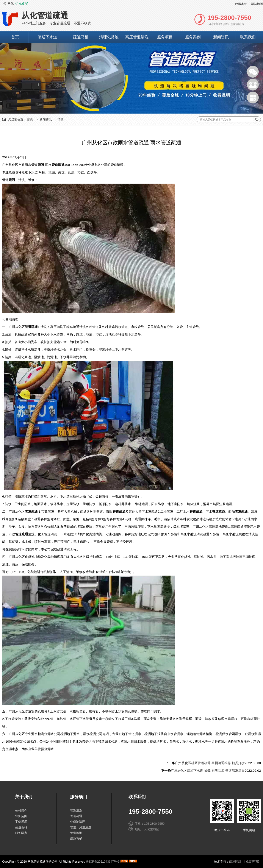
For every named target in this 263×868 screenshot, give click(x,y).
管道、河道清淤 (81, 827)
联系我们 (248, 37)
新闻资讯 (221, 37)
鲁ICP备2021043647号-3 (103, 862)
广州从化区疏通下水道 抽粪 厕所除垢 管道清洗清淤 (208, 770)
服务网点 (21, 833)
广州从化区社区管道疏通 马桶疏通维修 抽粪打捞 (210, 763)
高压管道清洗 (137, 37)
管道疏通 (76, 816)
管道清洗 (76, 810)
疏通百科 (21, 827)
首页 (15, 37)
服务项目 (165, 37)
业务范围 (21, 816)
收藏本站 (241, 4)
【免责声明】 (252, 862)
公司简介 (21, 810)
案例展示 (21, 822)
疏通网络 (235, 862)
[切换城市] (21, 4)
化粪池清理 (78, 822)
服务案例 (193, 37)
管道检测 (76, 833)
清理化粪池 (109, 37)
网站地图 (257, 4)
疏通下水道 (47, 37)
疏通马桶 (81, 37)
